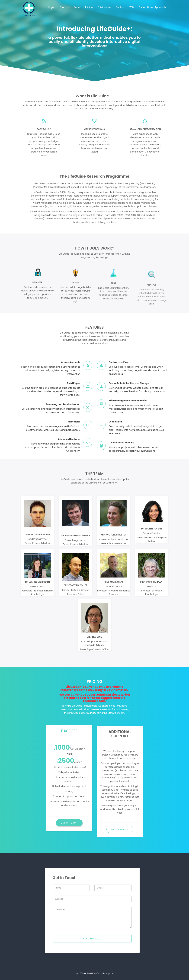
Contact (120, 7)
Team (77, 7)
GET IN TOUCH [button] (69, 823)
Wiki (132, 7)
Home (52, 7)
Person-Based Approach (152, 7)
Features (64, 7)
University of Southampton (99, 974)
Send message (92, 955)
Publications (104, 7)
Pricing (89, 7)
